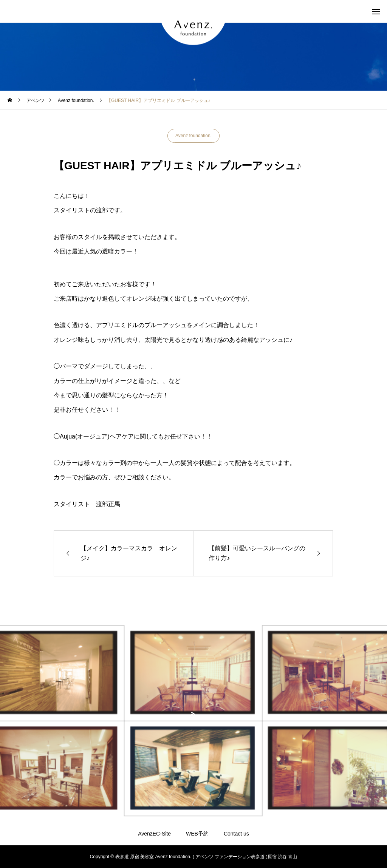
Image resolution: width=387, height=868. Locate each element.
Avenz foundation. (193, 136)
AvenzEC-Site (154, 834)
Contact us (236, 834)
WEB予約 (197, 834)
